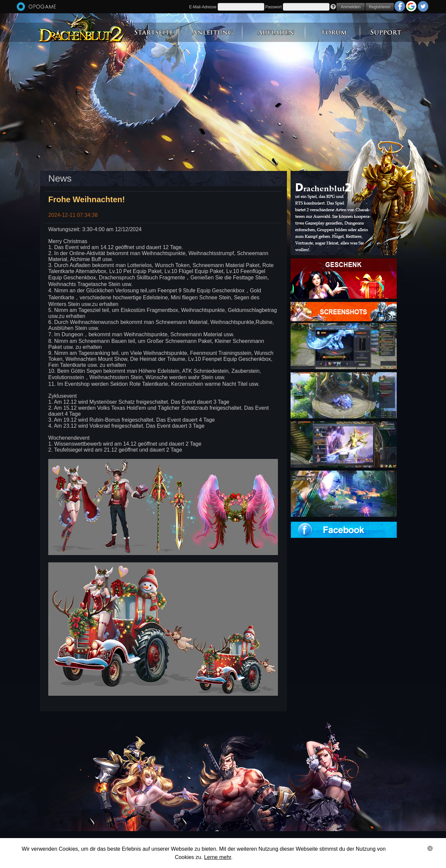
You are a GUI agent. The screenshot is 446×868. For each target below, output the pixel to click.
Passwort (273, 7)
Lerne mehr (218, 857)
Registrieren (380, 7)
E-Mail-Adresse (203, 7)
